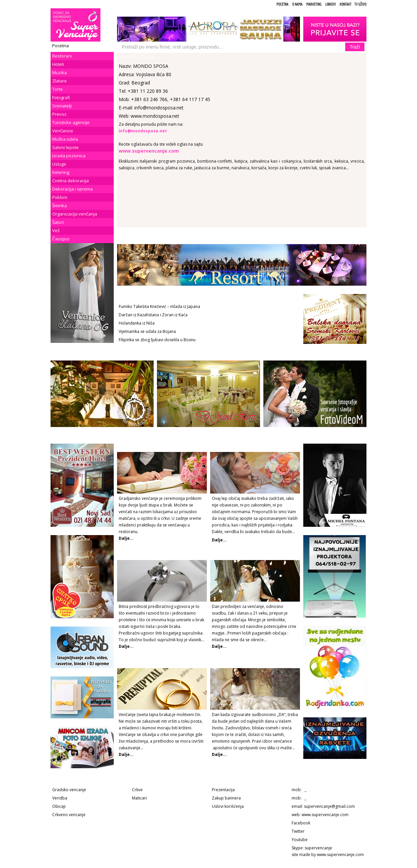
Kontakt (346, 4)
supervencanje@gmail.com (329, 806)
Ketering (61, 172)
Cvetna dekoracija (70, 181)
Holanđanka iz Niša (137, 323)
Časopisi (61, 239)
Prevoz (59, 114)
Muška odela (65, 139)
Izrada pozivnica (69, 156)
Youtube (300, 840)
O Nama (297, 4)
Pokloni (60, 197)
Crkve (137, 790)
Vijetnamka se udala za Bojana (147, 331)
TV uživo (360, 4)
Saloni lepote (66, 147)
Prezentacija (223, 790)
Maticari (139, 798)
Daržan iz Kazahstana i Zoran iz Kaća (153, 315)
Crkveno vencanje (69, 815)
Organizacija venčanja (75, 214)
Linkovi (330, 4)
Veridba (60, 798)
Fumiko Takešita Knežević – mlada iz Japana (159, 306)
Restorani (62, 56)
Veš (56, 230)
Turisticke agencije (71, 122)
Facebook (301, 823)
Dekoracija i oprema (72, 189)
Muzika (60, 72)
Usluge (59, 164)
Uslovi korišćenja (228, 806)
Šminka (60, 206)
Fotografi (61, 97)
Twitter (298, 831)
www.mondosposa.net (155, 116)
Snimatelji (62, 106)
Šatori (58, 222)
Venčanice (63, 131)
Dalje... (219, 540)
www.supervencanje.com (325, 815)
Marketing (314, 4)
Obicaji (59, 806)
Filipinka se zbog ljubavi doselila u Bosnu (157, 340)
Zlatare (60, 81)
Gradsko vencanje (69, 790)
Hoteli (58, 64)
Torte (58, 89)
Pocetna (282, 4)
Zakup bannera (226, 798)
